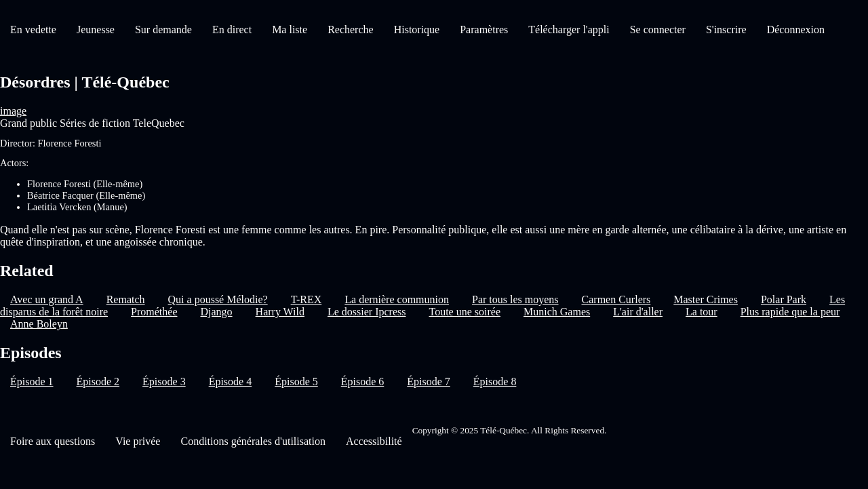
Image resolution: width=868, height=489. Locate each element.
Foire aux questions (53, 441)
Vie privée (138, 441)
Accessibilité (374, 441)
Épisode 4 (231, 382)
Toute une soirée (465, 312)
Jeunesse (96, 30)
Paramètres (484, 30)
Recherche (351, 30)
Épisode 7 (429, 382)
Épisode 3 (164, 382)
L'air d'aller (638, 312)
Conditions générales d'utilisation (253, 441)
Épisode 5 (296, 382)
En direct (232, 30)
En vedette (33, 30)
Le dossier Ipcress (367, 312)
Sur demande (163, 30)
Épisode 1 (32, 382)
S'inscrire (726, 30)
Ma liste (290, 30)
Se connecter (658, 30)
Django (216, 312)
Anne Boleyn (39, 324)
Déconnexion (796, 30)
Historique (417, 30)
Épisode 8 (495, 382)
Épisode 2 (98, 382)
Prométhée (154, 312)
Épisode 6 (363, 382)
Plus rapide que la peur (790, 312)
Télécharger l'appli (569, 30)
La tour (702, 312)
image (13, 111)
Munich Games (557, 312)
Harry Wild (280, 312)
